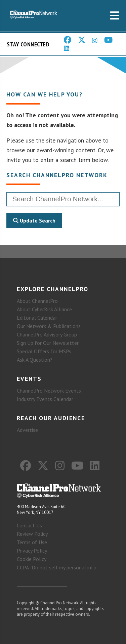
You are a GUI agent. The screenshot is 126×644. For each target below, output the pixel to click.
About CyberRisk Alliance (44, 309)
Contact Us (29, 525)
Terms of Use (32, 542)
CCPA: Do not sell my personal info (57, 567)
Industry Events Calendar (45, 399)
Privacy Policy (32, 551)
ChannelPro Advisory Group (47, 334)
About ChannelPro (37, 301)
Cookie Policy (32, 559)
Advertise (27, 430)
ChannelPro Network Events (49, 391)
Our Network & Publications (49, 326)
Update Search (34, 220)
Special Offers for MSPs (44, 351)
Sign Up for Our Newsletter (48, 343)
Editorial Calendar (37, 318)
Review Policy (32, 534)
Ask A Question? (35, 360)
